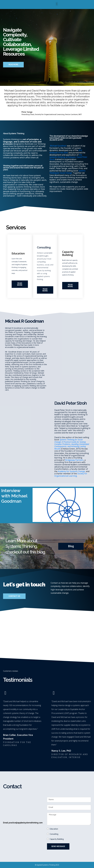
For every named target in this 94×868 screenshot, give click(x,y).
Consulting (54, 834)
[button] (57, 4)
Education (54, 829)
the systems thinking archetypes (66, 156)
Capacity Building (57, 839)
